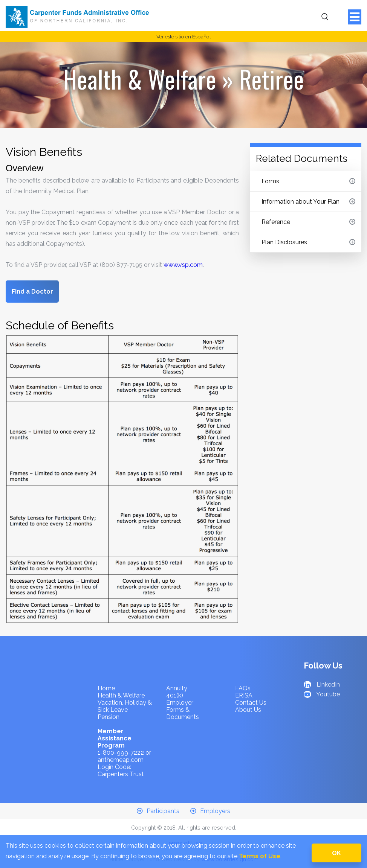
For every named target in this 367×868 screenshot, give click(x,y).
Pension (109, 717)
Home (106, 688)
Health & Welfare (140, 79)
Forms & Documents (183, 713)
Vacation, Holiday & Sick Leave (125, 706)
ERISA (244, 695)
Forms (308, 181)
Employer (180, 703)
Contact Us (251, 703)
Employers (210, 811)
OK (336, 853)
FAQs (243, 688)
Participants (158, 811)
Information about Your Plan (308, 202)
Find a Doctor (32, 292)
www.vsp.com (183, 265)
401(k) (175, 695)
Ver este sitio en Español (184, 37)
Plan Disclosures (308, 242)
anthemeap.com (121, 760)
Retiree (272, 79)
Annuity (177, 688)
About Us (248, 710)
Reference (308, 222)
